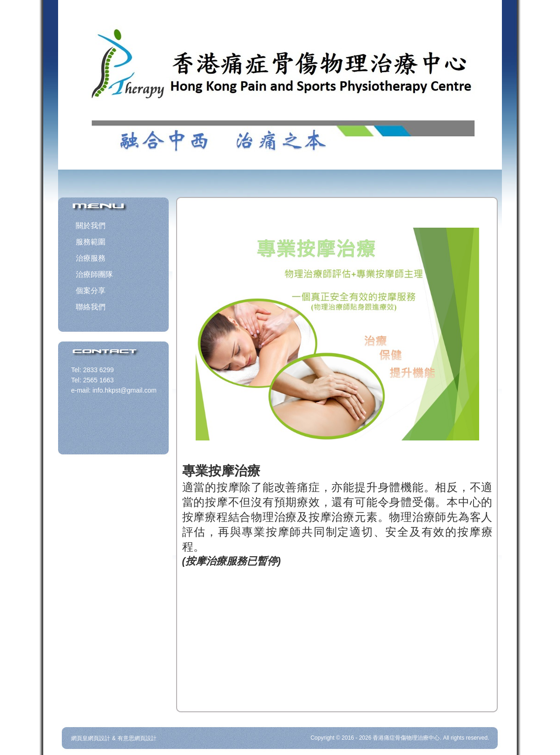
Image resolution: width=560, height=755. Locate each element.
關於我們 (91, 226)
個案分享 (91, 291)
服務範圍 (91, 242)
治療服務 (91, 258)
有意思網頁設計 (137, 738)
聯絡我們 (91, 307)
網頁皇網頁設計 (91, 738)
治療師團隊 (94, 274)
